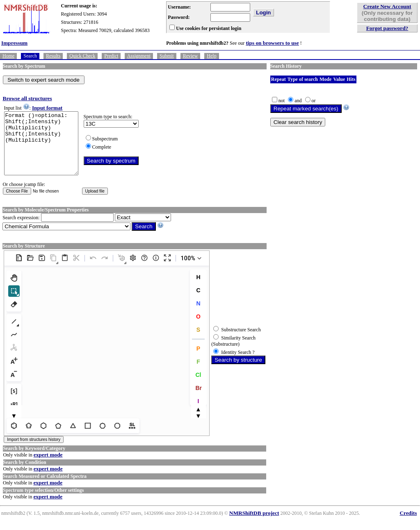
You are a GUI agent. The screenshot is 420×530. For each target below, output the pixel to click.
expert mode (48, 467)
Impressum (14, 43)
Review (191, 56)
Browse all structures (27, 98)
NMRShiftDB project (254, 525)
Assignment (139, 56)
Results (53, 56)
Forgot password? (387, 28)
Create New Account (387, 6)
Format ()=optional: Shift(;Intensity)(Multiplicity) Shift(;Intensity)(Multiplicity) (45, 149)
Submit (167, 56)
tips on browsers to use (272, 43)
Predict (111, 56)
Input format (47, 108)
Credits (408, 525)
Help (211, 56)
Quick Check (82, 56)
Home (8, 56)
